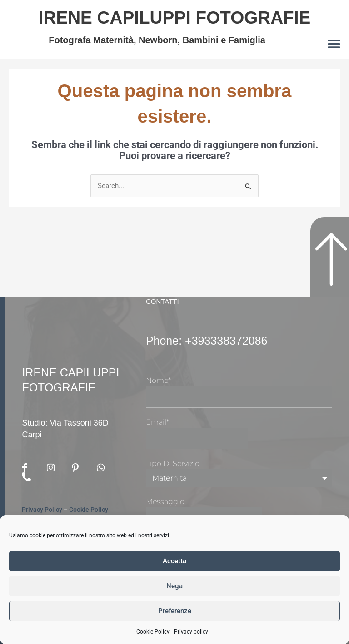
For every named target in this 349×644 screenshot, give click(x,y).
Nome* (158, 380)
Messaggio (165, 502)
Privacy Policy (42, 510)
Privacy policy (191, 632)
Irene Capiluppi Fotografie (174, 17)
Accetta (174, 561)
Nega (174, 586)
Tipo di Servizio (173, 463)
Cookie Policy (153, 632)
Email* (157, 422)
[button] (334, 44)
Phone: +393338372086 (207, 341)
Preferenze (175, 611)
